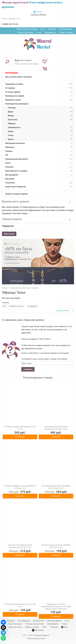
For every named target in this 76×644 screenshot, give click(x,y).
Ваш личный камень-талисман (18, 77)
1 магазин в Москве (38, 15)
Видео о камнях (32, 627)
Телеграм (54, 627)
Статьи (65, 624)
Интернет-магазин (16, 306)
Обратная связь (15, 627)
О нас (39, 32)
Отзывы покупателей (35, 624)
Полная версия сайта (36, 638)
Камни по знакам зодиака (16, 194)
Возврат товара (66, 32)
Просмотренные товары (27, 29)
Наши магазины (66, 29)
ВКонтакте (38, 630)
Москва (39, 12)
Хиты (43, 29)
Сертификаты (50, 32)
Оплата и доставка (25, 32)
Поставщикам (24, 621)
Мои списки (9, 234)
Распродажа (12, 73)
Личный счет (39, 621)
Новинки (52, 29)
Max (64, 627)
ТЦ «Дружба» (32, 306)
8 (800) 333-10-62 (10, 24)
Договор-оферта (54, 621)
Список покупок (12, 219)
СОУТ (44, 627)
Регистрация (26, 60)
